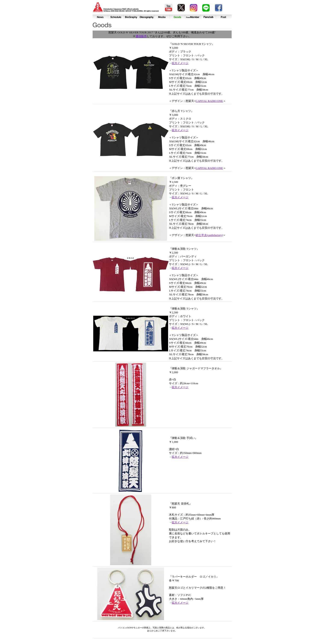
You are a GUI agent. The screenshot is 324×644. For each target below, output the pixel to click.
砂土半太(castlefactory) (209, 235)
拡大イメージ (180, 63)
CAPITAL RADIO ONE (209, 101)
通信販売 (141, 36)
